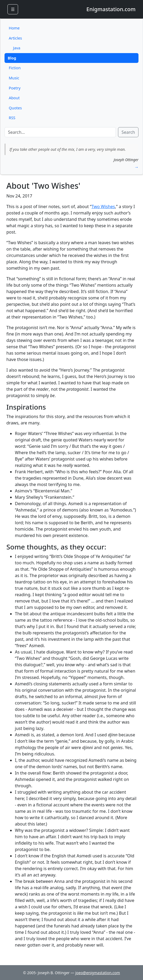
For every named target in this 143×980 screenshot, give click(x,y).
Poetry (15, 88)
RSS (12, 118)
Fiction (15, 68)
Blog (12, 58)
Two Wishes (103, 207)
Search (128, 132)
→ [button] (136, 167)
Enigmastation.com (111, 9)
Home (14, 28)
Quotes (15, 108)
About (14, 98)
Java (17, 48)
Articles (15, 38)
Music (14, 78)
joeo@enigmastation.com (98, 973)
